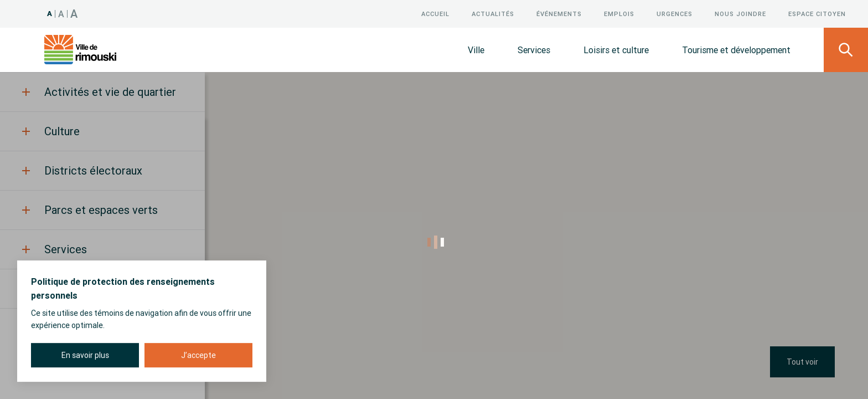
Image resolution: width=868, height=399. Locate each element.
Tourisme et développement (736, 50)
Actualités (493, 14)
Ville (476, 50)
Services (534, 50)
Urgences (675, 14)
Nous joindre (740, 14)
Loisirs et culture (616, 50)
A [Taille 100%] (50, 14)
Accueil (435, 14)
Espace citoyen (817, 14)
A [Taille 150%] (74, 14)
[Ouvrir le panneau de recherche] (846, 50)
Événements (559, 14)
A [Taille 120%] (61, 14)
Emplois (619, 14)
